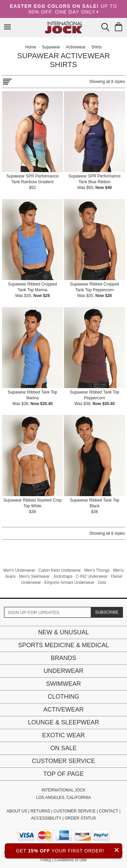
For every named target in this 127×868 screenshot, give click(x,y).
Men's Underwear (19, 570)
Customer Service (63, 761)
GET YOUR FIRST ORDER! (69, 850)
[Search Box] (105, 27)
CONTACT (109, 811)
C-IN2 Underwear (92, 576)
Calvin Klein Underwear (59, 570)
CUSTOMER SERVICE (75, 811)
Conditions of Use (71, 860)
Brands (63, 658)
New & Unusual (63, 632)
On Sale (63, 748)
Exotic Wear (63, 735)
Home (31, 47)
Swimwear (63, 684)
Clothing (63, 697)
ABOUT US (17, 811)
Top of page (63, 774)
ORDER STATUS (80, 818)
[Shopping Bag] (119, 27)
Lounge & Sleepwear (63, 722)
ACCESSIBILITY (46, 818)
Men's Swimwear (34, 576)
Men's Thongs (97, 570)
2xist (102, 583)
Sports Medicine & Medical (63, 645)
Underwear (64, 671)
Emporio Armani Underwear (69, 583)
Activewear (63, 710)
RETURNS (40, 811)
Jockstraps (63, 576)
